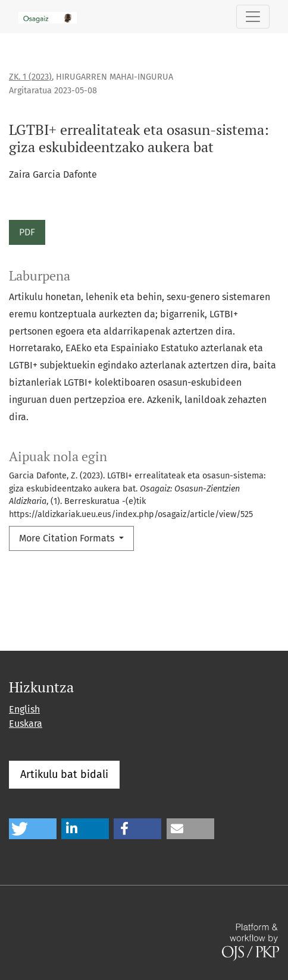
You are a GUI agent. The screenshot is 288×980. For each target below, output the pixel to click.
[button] (33, 829)
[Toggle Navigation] (253, 17)
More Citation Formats (68, 538)
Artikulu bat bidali (64, 774)
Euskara (26, 724)
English (24, 709)
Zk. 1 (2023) (30, 77)
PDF (27, 232)
